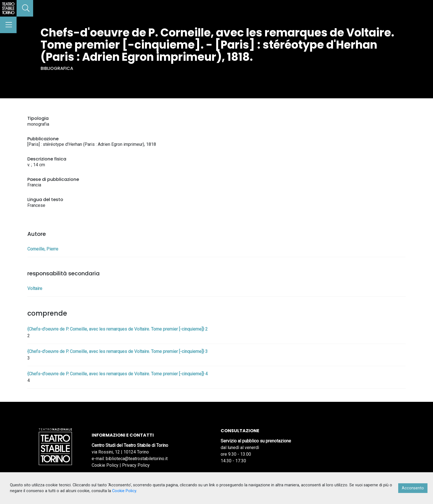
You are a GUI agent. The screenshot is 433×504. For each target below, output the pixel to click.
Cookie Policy (105, 465)
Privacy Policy (136, 465)
